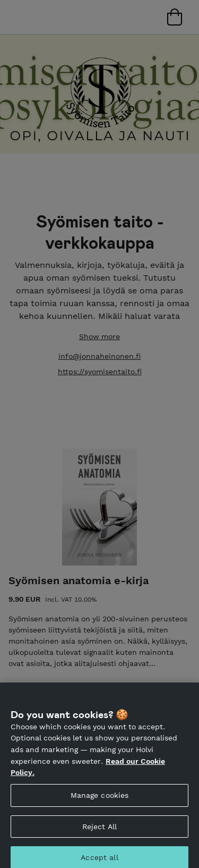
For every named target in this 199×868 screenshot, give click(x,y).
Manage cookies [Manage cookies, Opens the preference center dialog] (100, 798)
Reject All (99, 830)
